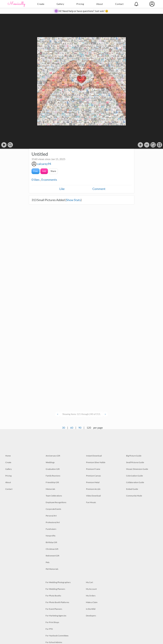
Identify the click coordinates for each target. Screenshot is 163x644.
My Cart (89, 582)
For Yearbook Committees (57, 636)
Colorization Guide (134, 476)
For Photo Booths (53, 596)
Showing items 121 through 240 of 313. (81, 414)
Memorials (50, 489)
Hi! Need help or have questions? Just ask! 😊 (83, 11)
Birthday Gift (51, 542)
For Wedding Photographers (58, 582)
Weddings (50, 462)
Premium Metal (93, 482)
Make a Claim (92, 602)
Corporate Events (53, 509)
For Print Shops (52, 622)
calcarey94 (44, 164)
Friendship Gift (52, 482)
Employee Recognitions (56, 502)
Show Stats (73, 200)
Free (36, 171)
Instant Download (94, 456)
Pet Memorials (52, 569)
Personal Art (51, 516)
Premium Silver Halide (96, 462)
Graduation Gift (53, 469)
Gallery (60, 4)
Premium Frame (93, 469)
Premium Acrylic (93, 489)
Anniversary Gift (53, 456)
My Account (91, 589)
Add (44, 171)
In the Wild (91, 609)
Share (53, 171)
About (100, 4)
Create (41, 4)
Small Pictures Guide (135, 462)
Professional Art (53, 522)
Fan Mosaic (91, 502)
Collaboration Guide (135, 482)
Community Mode (134, 496)
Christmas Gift (52, 549)
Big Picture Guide (134, 456)
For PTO (49, 629)
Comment (99, 189)
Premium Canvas (93, 476)
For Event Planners (54, 609)
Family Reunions (53, 476)
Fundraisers (51, 529)
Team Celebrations (54, 496)
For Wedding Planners (55, 589)
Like (62, 189)
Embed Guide (132, 489)
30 (64, 428)
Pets (48, 562)
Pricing (80, 4)
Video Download (93, 496)
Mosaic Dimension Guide (137, 469)
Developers (91, 616)
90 (80, 428)
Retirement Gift (52, 556)
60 (72, 428)
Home (8, 456)
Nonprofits (51, 536)
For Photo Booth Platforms (57, 602)
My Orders (91, 596)
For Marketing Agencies (56, 616)
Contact (119, 4)
